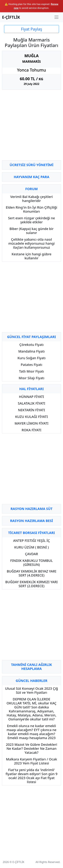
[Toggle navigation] (56, 17)
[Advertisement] (32, 126)
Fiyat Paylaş (32, 29)
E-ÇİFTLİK (11, 17)
